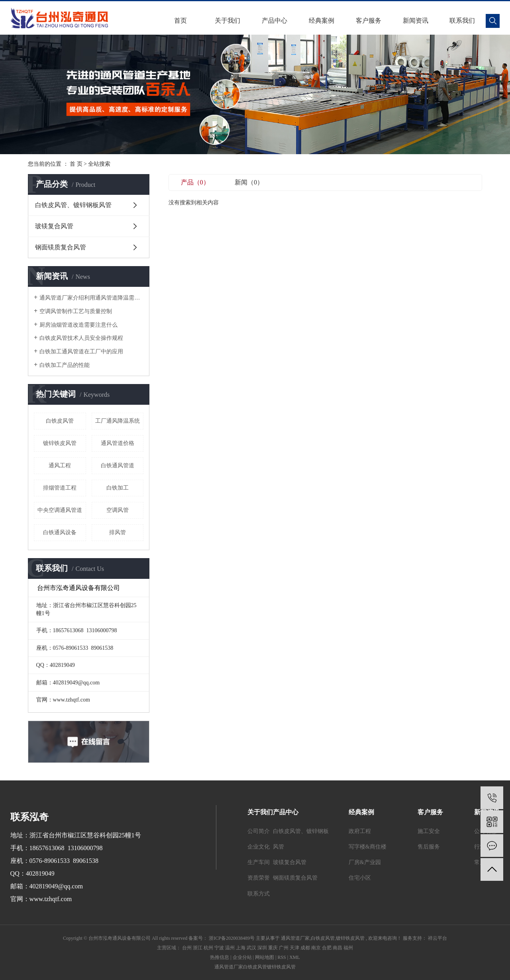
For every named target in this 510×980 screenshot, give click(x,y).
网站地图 (265, 957)
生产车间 (259, 862)
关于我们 (228, 21)
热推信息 (220, 957)
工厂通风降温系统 (118, 421)
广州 (284, 948)
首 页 (76, 164)
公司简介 (259, 831)
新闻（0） (249, 182)
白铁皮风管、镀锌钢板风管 (73, 205)
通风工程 (60, 465)
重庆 (273, 948)
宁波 (219, 948)
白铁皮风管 (60, 421)
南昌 (337, 948)
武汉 (251, 948)
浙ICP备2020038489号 (232, 938)
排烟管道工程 (60, 488)
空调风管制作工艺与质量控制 (76, 311)
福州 (348, 948)
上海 (241, 948)
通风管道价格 (118, 443)
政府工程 (360, 831)
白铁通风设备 (60, 532)
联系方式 (259, 894)
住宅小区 (360, 878)
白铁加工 (118, 488)
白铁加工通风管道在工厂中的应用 (81, 352)
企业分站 (242, 957)
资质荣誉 (259, 878)
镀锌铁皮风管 (60, 443)
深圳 (262, 948)
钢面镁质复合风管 (61, 247)
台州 (187, 948)
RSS (281, 957)
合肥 (327, 948)
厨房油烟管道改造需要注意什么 (78, 325)
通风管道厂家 (295, 938)
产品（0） (195, 182)
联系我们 (462, 21)
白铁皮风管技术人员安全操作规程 (81, 338)
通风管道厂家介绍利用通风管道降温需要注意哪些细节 (91, 298)
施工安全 (429, 831)
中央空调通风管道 (60, 510)
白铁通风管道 (118, 465)
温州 (230, 948)
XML (295, 957)
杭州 (208, 948)
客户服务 (369, 21)
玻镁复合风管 (54, 226)
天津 (294, 948)
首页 (180, 21)
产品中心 (275, 21)
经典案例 (322, 21)
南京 (316, 948)
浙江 (198, 948)
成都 (305, 948)
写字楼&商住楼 (368, 847)
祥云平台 (437, 938)
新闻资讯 (416, 21)
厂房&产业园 (365, 862)
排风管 (118, 532)
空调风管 (118, 510)
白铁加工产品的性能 (65, 365)
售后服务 (429, 847)
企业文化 (259, 847)
